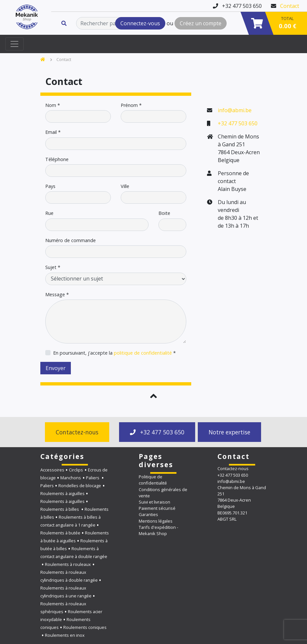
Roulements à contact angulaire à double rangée (74, 552)
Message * (57, 295)
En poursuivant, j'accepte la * (114, 353)
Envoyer (56, 368)
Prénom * (131, 105)
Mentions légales (156, 521)
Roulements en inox (65, 635)
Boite (164, 213)
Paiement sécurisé (157, 508)
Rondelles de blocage (80, 486)
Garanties (148, 514)
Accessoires (52, 470)
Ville (125, 186)
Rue (49, 213)
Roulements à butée (60, 533)
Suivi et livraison (154, 502)
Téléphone (57, 159)
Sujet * (53, 267)
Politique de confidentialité (153, 480)
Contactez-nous (77, 432)
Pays (50, 186)
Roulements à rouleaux (68, 564)
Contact (290, 6)
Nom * (53, 105)
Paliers (93, 478)
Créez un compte (201, 23)
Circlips (76, 470)
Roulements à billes (60, 509)
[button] (153, 396)
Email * (53, 132)
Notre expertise (229, 432)
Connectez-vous (140, 23)
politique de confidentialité (143, 353)
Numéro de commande (71, 240)
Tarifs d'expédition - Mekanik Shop (158, 530)
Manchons (71, 478)
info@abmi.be (235, 110)
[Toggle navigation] (14, 44)
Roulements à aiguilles (62, 493)
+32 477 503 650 (238, 123)
